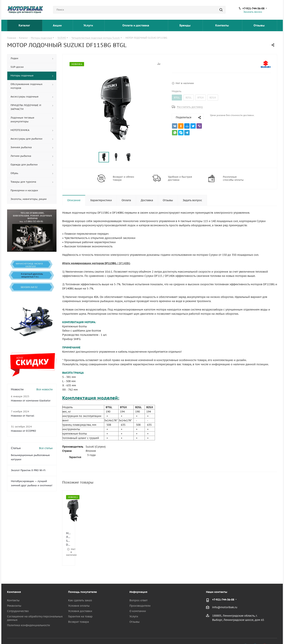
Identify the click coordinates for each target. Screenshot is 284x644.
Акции (58, 25)
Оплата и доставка (136, 25)
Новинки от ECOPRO (23, 431)
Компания (14, 579)
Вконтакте (246, 634)
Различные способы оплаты (233, 178)
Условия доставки (80, 598)
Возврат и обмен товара (123, 178)
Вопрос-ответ (138, 587)
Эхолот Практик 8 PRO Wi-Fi (28, 470)
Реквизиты (14, 592)
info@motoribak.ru (225, 594)
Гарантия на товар (80, 603)
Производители (140, 592)
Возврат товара (79, 608)
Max (274, 634)
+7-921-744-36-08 (253, 8)
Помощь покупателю (83, 579)
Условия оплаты (79, 592)
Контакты (222, 25)
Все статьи (46, 448)
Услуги (89, 25)
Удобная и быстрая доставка (180, 178)
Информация (138, 579)
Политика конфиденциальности (29, 612)
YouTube (265, 634)
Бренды (185, 25)
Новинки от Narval (23, 416)
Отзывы (259, 25)
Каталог (25, 25)
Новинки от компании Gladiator (31, 401)
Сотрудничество (18, 598)
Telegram (255, 634)
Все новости (45, 389)
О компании (138, 598)
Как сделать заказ (80, 587)
